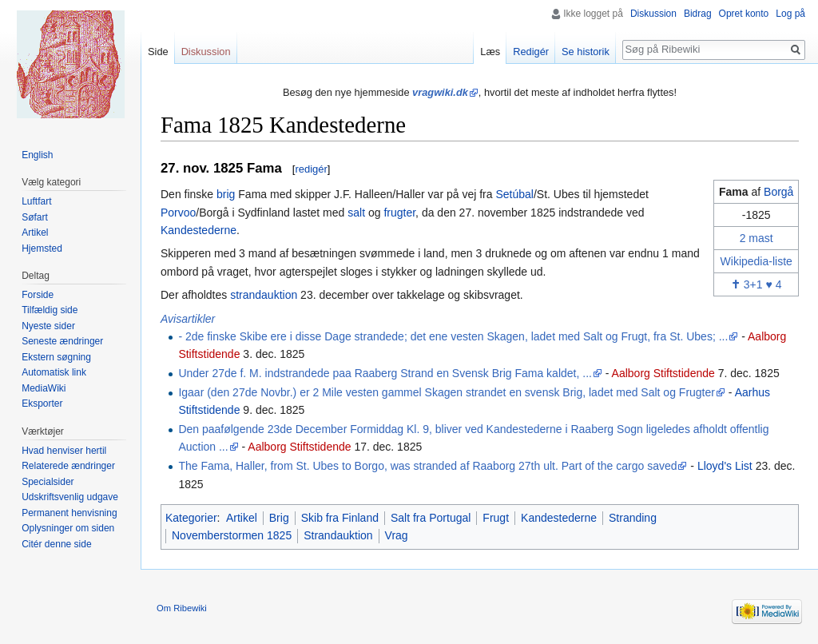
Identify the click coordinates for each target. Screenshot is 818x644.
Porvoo (178, 213)
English (37, 155)
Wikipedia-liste (756, 261)
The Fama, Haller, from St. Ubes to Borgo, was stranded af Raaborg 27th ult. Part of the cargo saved (427, 466)
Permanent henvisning (69, 513)
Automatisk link (54, 372)
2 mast (756, 238)
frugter (399, 213)
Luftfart (36, 201)
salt (356, 213)
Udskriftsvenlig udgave (70, 497)
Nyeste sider (48, 326)
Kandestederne (199, 230)
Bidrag (698, 14)
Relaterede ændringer (68, 466)
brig (226, 194)
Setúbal (514, 194)
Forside (38, 295)
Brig (279, 518)
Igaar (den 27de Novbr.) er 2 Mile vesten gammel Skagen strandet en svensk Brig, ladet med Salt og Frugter (447, 392)
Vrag (397, 535)
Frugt (496, 518)
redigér (311, 169)
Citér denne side (56, 544)
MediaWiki (44, 388)
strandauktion (264, 295)
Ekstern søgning (56, 357)
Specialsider (48, 482)
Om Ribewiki (182, 608)
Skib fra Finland (340, 518)
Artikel (242, 518)
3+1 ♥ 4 (756, 284)
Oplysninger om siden (68, 528)
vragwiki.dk (440, 92)
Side (158, 52)
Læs (490, 52)
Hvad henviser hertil (64, 451)
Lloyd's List (725, 466)
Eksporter (42, 403)
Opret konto (744, 14)
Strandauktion (338, 535)
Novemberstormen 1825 (232, 535)
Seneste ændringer (62, 341)
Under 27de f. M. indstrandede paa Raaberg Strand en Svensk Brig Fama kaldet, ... (385, 373)
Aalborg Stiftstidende (663, 373)
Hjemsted (42, 248)
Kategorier (191, 518)
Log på (790, 14)
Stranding (633, 518)
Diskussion (653, 14)
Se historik (586, 52)
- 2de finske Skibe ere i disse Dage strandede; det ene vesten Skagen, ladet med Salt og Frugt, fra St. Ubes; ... (453, 336)
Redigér (531, 52)
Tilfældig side (50, 310)
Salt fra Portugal (431, 518)
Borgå (778, 192)
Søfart (35, 217)
